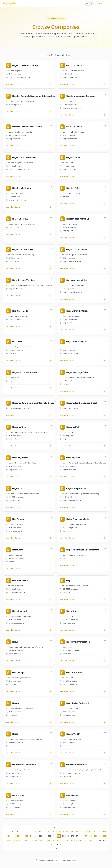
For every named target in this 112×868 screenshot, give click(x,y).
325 (91, 832)
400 (104, 832)
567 (59, 836)
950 (54, 840)
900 (45, 840)
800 (27, 840)
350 (95, 832)
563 (40, 836)
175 (63, 832)
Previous (56, 828)
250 (77, 832)
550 (31, 836)
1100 (82, 840)
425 (8, 836)
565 (50, 836)
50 (40, 832)
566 (54, 836)
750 (17, 840)
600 (91, 836)
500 (22, 836)
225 (72, 832)
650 (100, 836)
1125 (86, 840)
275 (81, 832)
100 (49, 832)
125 (54, 832)
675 (105, 836)
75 (45, 832)
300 (86, 832)
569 (68, 836)
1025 (68, 840)
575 (86, 836)
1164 (56, 844)
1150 (91, 840)
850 (36, 840)
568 (63, 836)
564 (45, 836)
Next (56, 848)
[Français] (89, 3)
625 (95, 836)
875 (40, 840)
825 (31, 840)
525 (27, 836)
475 (18, 836)
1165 (61, 844)
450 (13, 836)
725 (13, 840)
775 (22, 840)
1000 (63, 840)
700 (8, 840)
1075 (77, 840)
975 (59, 840)
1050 (72, 840)
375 (100, 832)
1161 (100, 840)
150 (59, 832)
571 (77, 836)
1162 (105, 840)
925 (50, 840)
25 (36, 832)
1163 (52, 844)
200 (68, 832)
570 (72, 836)
